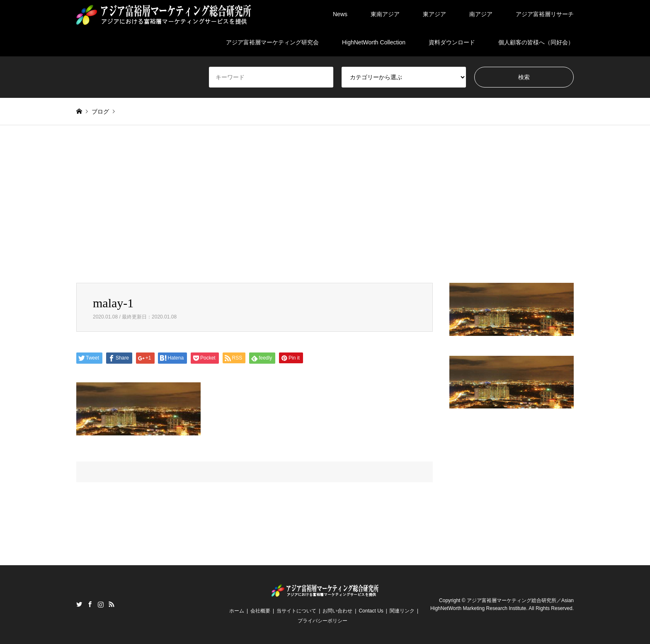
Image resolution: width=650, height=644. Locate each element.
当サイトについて (296, 611)
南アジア (481, 14)
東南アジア (385, 14)
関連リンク (402, 611)
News (340, 14)
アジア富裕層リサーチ (545, 14)
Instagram (101, 604)
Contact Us (371, 611)
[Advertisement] (325, 204)
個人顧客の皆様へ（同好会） (536, 42)
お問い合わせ (337, 611)
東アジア (434, 14)
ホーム (237, 611)
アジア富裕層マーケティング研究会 (272, 42)
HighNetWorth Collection (374, 42)
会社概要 (260, 611)
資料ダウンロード (452, 42)
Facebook (90, 604)
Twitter (79, 604)
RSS (112, 604)
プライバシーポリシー (323, 621)
